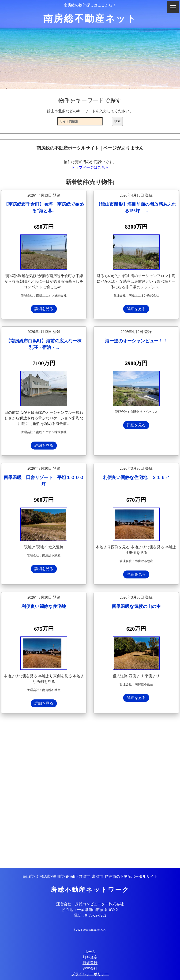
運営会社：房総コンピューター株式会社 (90, 904)
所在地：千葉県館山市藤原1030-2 (90, 910)
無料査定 (90, 957)
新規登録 (90, 963)
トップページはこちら (90, 167)
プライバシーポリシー (90, 974)
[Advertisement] (90, 791)
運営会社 (90, 968)
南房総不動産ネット (90, 19)
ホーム (90, 952)
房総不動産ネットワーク (90, 890)
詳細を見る (44, 309)
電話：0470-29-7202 (90, 915)
